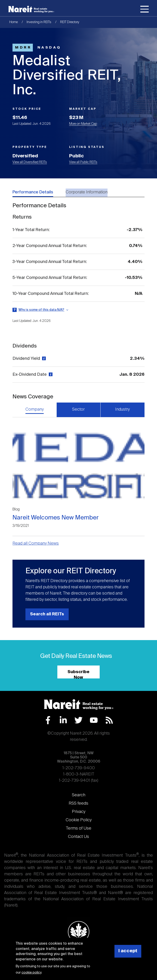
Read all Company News (36, 543)
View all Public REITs (83, 162)
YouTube (94, 720)
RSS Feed (109, 720)
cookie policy (31, 973)
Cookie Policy (79, 820)
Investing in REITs (39, 22)
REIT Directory (70, 22)
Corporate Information (87, 192)
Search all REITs (47, 614)
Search (79, 795)
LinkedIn (63, 720)
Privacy (79, 812)
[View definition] (43, 359)
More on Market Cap (83, 124)
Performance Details (33, 192)
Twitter (78, 720)
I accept (128, 951)
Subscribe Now (78, 674)
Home (14, 22)
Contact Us (78, 837)
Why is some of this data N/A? (41, 310)
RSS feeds (78, 803)
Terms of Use (79, 828)
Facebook (48, 720)
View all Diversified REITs (30, 162)
